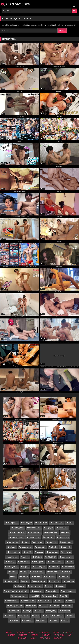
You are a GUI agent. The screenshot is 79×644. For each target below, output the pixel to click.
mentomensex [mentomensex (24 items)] (12, 581)
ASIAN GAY (68, 632)
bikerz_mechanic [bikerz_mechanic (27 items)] (18, 532)
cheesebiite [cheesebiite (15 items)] (39, 542)
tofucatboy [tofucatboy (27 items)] (10, 615)
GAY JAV (58, 638)
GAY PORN (45, 638)
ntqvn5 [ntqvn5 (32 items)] (50, 586)
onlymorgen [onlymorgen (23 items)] (38, 591)
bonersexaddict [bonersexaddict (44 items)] (18, 537)
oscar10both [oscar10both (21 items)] (53, 591)
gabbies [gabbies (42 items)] (40, 552)
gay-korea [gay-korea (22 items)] (67, 552)
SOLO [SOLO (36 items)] (44, 606)
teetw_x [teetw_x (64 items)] (28, 611)
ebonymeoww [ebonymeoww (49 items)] (15, 552)
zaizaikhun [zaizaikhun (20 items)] (42, 620)
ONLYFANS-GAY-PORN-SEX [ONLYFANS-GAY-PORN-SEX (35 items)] (17, 591)
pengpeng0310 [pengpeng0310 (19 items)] (69, 591)
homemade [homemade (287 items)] (24, 562)
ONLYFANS (44, 632)
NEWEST (20, 632)
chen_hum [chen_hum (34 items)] (52, 542)
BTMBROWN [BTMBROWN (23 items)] (64, 537)
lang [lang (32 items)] (14, 576)
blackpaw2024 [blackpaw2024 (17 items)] (35, 532)
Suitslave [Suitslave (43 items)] (55, 606)
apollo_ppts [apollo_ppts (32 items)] (27, 523)
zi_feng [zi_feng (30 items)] (54, 620)
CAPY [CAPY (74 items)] (26, 542)
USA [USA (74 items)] (46, 615)
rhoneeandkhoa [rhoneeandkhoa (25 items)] (50, 596)
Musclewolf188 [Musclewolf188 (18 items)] (40, 581)
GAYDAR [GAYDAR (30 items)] (38, 557)
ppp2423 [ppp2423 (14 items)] (35, 596)
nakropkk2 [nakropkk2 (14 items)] (20, 586)
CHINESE (23, 635)
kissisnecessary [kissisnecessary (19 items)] (38, 571)
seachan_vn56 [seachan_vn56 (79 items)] (45, 601)
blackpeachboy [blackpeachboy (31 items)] (52, 532)
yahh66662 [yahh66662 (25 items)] (28, 620)
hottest (33, 638)
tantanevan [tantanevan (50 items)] (15, 611)
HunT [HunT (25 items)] (71, 562)
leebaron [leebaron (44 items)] (37, 576)
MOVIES (32, 632)
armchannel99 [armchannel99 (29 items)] (58, 523)
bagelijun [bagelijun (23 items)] (49, 528)
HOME (9, 632)
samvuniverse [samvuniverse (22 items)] (12, 601)
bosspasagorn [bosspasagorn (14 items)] (34, 537)
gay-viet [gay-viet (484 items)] (26, 557)
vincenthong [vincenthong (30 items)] (58, 615)
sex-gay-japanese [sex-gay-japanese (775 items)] (16, 606)
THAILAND (59, 635)
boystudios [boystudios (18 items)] (49, 537)
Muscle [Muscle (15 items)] (26, 581)
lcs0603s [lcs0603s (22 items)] (25, 576)
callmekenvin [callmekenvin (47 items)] (13, 542)
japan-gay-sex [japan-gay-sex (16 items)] (40, 567)
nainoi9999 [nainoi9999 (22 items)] (70, 581)
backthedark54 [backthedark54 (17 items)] (35, 528)
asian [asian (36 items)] (71, 523)
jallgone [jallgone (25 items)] (26, 567)
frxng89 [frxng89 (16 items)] (28, 552)
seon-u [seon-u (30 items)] (71, 601)
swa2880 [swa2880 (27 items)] (68, 606)
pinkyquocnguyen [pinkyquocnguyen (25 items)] (20, 596)
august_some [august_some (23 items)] (19, 528)
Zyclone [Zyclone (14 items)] (66, 620)
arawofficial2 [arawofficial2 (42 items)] (42, 523)
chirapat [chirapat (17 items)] (13, 547)
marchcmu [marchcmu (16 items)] (64, 576)
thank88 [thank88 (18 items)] (40, 611)
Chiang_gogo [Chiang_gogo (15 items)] (67, 542)
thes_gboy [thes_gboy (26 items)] (52, 611)
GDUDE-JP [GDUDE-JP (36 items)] (52, 557)
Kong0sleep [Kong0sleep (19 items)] (54, 571)
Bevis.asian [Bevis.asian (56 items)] (63, 528)
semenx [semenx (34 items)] (60, 601)
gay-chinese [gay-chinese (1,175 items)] (53, 552)
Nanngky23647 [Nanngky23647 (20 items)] (36, 586)
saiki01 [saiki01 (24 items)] (65, 596)
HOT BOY (46, 635)
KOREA (35, 635)
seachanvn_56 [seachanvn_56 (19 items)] (29, 601)
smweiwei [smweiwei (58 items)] (32, 606)
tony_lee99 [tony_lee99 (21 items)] (24, 615)
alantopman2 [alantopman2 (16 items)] (12, 523)
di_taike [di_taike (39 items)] (54, 547)
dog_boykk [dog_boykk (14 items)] (67, 547)
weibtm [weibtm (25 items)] (71, 615)
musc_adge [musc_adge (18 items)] (55, 581)
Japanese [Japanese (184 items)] (55, 567)
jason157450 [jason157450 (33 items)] (69, 567)
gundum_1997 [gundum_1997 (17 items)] (67, 557)
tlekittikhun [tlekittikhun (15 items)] (66, 611)
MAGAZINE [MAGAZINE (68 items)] (50, 576)
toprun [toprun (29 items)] (36, 615)
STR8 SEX (22, 638)
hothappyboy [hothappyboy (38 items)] (39, 562)
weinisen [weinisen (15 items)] (15, 620)
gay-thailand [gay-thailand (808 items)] (13, 557)
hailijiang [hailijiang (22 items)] (11, 562)
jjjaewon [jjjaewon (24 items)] (13, 571)
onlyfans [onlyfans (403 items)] (61, 586)
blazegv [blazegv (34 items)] (66, 532)
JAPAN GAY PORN (16, 4)
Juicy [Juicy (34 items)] (24, 571)
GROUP (11, 635)
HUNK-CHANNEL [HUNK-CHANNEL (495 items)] (56, 562)
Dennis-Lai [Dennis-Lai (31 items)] (42, 547)
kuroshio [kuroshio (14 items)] (67, 571)
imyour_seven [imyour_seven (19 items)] (12, 567)
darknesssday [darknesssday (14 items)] (27, 547)
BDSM (56, 632)
